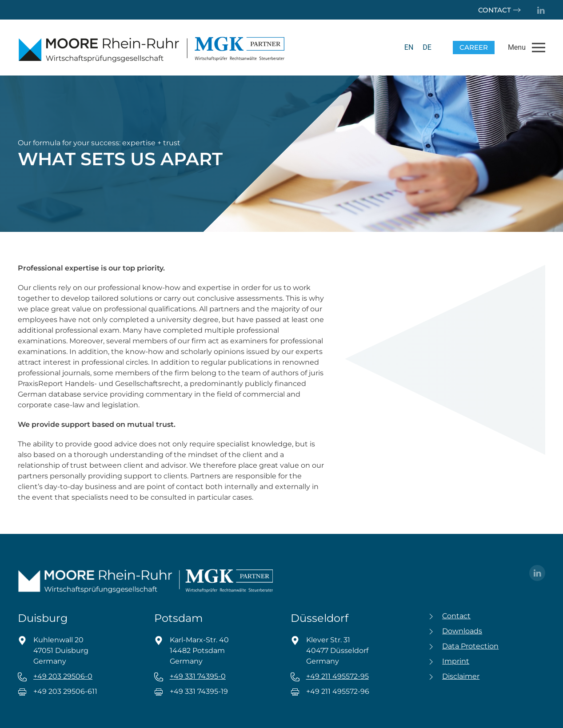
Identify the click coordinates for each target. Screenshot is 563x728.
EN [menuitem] (409, 47)
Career (474, 47)
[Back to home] (151, 48)
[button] (527, 48)
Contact (495, 10)
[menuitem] (409, 48)
